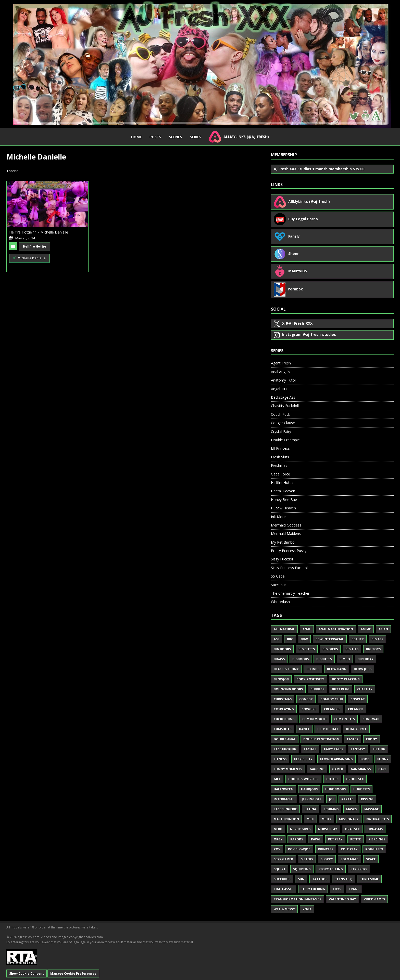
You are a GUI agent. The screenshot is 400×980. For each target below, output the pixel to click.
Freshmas (279, 465)
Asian (383, 629)
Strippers (359, 869)
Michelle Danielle (29, 258)
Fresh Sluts (280, 457)
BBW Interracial (330, 639)
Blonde (313, 669)
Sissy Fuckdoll (282, 559)
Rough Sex (374, 849)
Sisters (307, 859)
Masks (351, 809)
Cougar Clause (283, 423)
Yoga (307, 909)
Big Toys (373, 649)
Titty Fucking (313, 889)
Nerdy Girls (300, 829)
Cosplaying (284, 709)
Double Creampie (285, 440)
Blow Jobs (363, 669)
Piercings (377, 839)
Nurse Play (328, 829)
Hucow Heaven (283, 508)
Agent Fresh (281, 363)
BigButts (324, 659)
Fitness (280, 759)
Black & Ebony (286, 669)
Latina (310, 809)
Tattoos (320, 879)
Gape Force (280, 474)
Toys (337, 889)
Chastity (365, 689)
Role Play (349, 849)
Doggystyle (356, 729)
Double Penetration (321, 739)
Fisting (379, 749)
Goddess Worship (303, 779)
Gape (382, 769)
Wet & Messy (284, 909)
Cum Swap (371, 719)
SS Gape (278, 576)
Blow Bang (337, 669)
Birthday (366, 659)
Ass (277, 639)
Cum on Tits (345, 719)
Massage (372, 809)
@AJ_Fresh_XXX (293, 324)
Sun (301, 879)
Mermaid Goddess (286, 525)
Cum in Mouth (314, 719)
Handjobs (309, 789)
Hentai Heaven (283, 491)
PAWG (316, 839)
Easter (353, 739)
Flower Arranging (336, 759)
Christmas (283, 699)
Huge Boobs (335, 789)
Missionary (349, 819)
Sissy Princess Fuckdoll (290, 568)
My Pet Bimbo (283, 542)
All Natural (284, 629)
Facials (310, 749)
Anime (366, 629)
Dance (304, 729)
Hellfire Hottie (35, 246)
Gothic (332, 779)
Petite (356, 839)
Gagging (317, 769)
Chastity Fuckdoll (285, 406)
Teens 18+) (344, 879)
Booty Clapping (346, 679)
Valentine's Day (342, 899)
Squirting (302, 869)
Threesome (369, 879)
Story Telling (331, 869)
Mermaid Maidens (286, 534)
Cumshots (283, 729)
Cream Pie (332, 709)
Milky (327, 819)
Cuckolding (284, 719)
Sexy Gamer (283, 859)
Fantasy (358, 749)
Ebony (372, 739)
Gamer (338, 769)
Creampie (356, 709)
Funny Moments (288, 769)
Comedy (306, 699)
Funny (383, 759)
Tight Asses (284, 889)
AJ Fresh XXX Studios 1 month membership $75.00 (319, 169)
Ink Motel (279, 517)
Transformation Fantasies (297, 899)
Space (371, 859)
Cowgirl (309, 709)
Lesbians (331, 809)
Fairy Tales (334, 749)
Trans (354, 889)
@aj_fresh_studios (305, 335)
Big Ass (377, 639)
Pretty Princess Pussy (289, 551)
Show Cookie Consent (27, 973)
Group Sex (355, 779)
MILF (310, 819)
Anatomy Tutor (284, 380)
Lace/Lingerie (285, 809)
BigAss (279, 659)
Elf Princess (280, 448)
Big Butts (307, 649)
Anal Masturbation (336, 629)
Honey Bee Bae (284, 500)
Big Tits (352, 649)
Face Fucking (285, 749)
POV (277, 849)
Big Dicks (330, 649)
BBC (290, 639)
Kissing (367, 799)
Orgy (278, 839)
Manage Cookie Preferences (73, 973)
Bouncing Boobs (288, 689)
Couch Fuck (280, 414)
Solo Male (349, 859)
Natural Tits (378, 819)
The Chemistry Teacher (290, 593)
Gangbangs (361, 769)
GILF (277, 779)
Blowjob (281, 679)
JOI (331, 799)
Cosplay (358, 699)
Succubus (279, 585)
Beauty (358, 639)
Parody (297, 839)
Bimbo (345, 659)
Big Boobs (282, 649)
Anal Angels (280, 372)
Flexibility (303, 759)
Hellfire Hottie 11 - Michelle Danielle (39, 232)
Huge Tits (361, 789)
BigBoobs (301, 659)
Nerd (278, 829)
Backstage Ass (283, 397)
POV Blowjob (299, 849)
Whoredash (280, 602)
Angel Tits (279, 389)
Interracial (284, 799)
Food (365, 759)
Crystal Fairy (281, 431)
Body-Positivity (310, 679)
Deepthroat (328, 729)
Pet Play (335, 839)
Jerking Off (312, 799)
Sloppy (327, 859)
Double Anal (285, 739)
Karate (347, 799)
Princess (326, 849)
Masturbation (286, 819)
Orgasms (375, 829)
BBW (304, 639)
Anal (307, 629)
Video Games (374, 899)
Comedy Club (332, 699)
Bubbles (317, 689)
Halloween (284, 789)
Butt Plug (341, 689)
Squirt (280, 869)
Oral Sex (352, 829)
